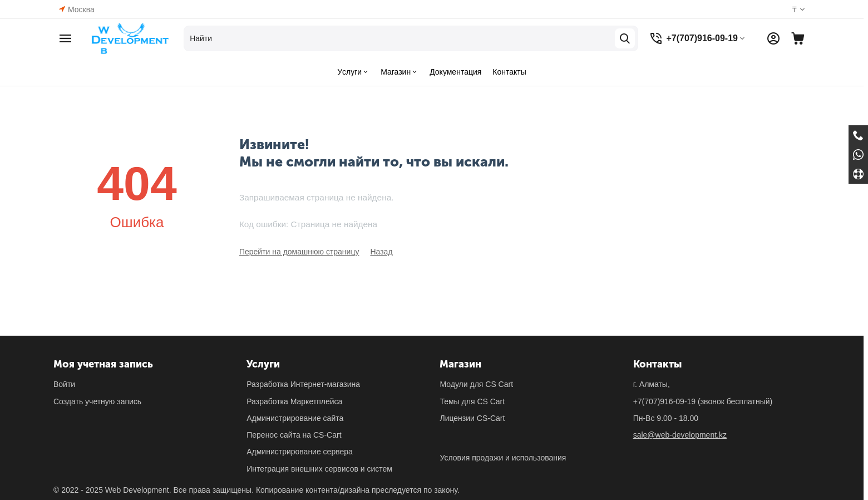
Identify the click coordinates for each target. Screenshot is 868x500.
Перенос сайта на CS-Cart (294, 435)
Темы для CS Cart (472, 401)
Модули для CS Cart (476, 384)
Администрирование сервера (300, 452)
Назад (381, 252)
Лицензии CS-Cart (472, 418)
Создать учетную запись (97, 401)
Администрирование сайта (295, 418)
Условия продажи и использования (503, 458)
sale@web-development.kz (680, 435)
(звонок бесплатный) (703, 401)
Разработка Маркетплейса (294, 401)
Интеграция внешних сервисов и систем (319, 469)
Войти (64, 384)
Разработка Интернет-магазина (303, 384)
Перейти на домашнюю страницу (299, 252)
